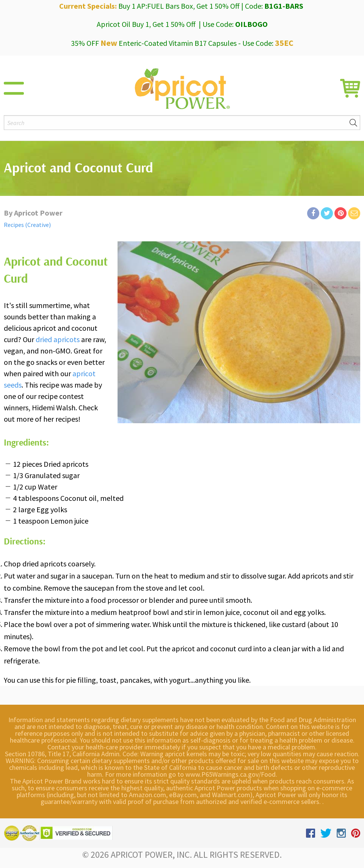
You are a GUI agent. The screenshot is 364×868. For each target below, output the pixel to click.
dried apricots (58, 339)
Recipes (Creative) (27, 225)
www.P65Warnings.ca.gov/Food (231, 774)
